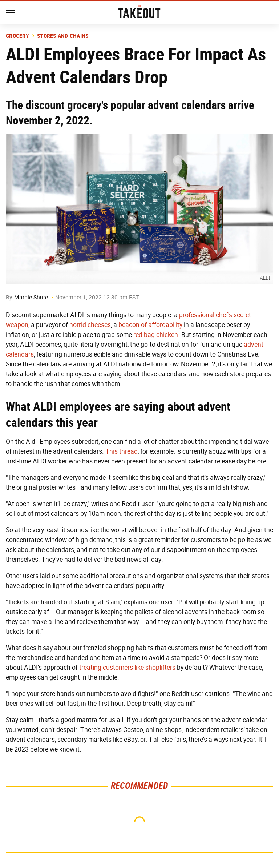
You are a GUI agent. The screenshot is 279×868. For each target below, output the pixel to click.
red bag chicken (156, 335)
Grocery (17, 36)
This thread (122, 451)
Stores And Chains (63, 36)
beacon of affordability (150, 325)
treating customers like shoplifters (127, 668)
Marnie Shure (31, 297)
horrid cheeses (90, 325)
